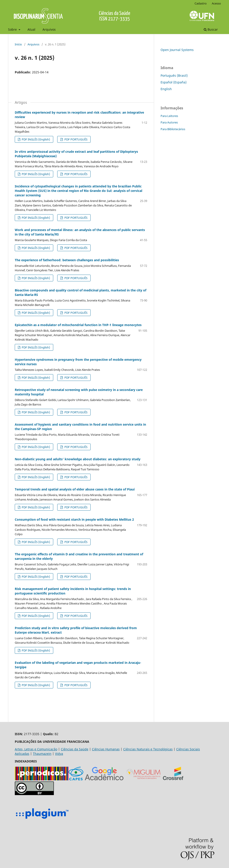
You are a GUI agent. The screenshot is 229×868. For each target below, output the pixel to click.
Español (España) (174, 82)
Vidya (59, 754)
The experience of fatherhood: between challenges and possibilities (67, 260)
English (166, 89)
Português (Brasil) (174, 75)
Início (18, 44)
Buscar (211, 29)
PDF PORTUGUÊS (76, 139)
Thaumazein (42, 754)
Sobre (13, 29)
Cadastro (201, 3)
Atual (31, 29)
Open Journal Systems (177, 50)
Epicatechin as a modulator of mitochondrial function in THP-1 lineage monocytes (78, 325)
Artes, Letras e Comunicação (36, 749)
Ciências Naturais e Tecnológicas (148, 749)
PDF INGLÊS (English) (36, 139)
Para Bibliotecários (173, 129)
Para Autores (169, 122)
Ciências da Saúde (75, 749)
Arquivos (49, 29)
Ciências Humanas (106, 749)
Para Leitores (169, 116)
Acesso (216, 3)
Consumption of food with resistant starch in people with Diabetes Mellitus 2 (74, 519)
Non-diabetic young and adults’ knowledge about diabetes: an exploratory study (78, 459)
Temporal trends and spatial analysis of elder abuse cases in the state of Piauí (75, 489)
